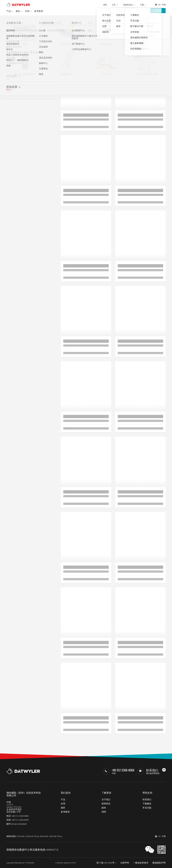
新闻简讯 (106, 804)
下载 (142, 5)
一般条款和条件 (141, 863)
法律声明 (125, 863)
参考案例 (39, 11)
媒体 (104, 808)
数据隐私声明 (159, 863)
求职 (105, 5)
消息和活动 (128, 5)
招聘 (104, 812)
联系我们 (158, 10)
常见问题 (147, 808)
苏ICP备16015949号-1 (106, 863)
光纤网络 (24, 19)
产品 (9, 11)
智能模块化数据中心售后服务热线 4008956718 (32, 850)
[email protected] (19, 824)
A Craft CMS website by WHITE (65, 863)
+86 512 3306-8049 (20, 820)
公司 (114, 5)
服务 (18, 11)
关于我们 (106, 799)
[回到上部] (164, 770)
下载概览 (147, 804)
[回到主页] (18, 4)
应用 (27, 11)
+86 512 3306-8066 (20, 816)
